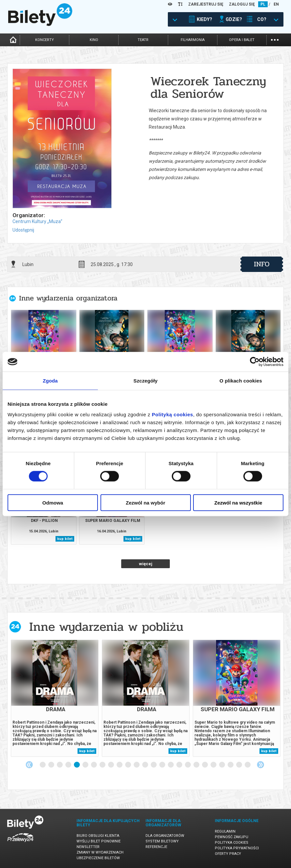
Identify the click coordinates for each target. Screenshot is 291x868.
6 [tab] (86, 765)
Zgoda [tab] (50, 381)
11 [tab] (128, 765)
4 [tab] (69, 765)
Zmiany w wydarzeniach (100, 852)
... (275, 39)
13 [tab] (145, 765)
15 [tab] (163, 765)
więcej (146, 564)
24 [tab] (239, 765)
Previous (29, 765)
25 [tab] (248, 765)
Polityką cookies (172, 414)
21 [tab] (214, 765)
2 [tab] (52, 765)
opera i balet (242, 40)
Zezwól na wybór (145, 502)
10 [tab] (120, 765)
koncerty (45, 40)
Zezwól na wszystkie (238, 502)
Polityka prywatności (237, 848)
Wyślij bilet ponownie (99, 841)
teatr (143, 40)
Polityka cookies (232, 843)
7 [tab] (94, 765)
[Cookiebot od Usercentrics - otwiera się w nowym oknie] (255, 362)
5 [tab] (77, 765)
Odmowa (53, 502)
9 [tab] (111, 765)
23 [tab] (231, 765)
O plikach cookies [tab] (241, 381)
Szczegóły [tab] (145, 381)
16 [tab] (171, 765)
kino (94, 40)
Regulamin (225, 831)
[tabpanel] (55, 698)
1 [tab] (43, 765)
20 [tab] (205, 765)
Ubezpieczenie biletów (98, 858)
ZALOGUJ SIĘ (242, 4)
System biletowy (162, 841)
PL (263, 4)
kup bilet (65, 539)
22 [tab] (222, 765)
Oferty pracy (228, 854)
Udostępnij (23, 230)
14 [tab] (154, 765)
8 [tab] (103, 765)
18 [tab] (188, 765)
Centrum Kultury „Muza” (37, 221)
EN (276, 4)
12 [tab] (137, 765)
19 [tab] (197, 765)
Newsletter (88, 847)
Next (260, 765)
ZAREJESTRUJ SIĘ (206, 4)
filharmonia (193, 40)
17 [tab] (180, 765)
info (262, 264)
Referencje (156, 847)
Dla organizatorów (165, 836)
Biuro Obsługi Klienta (98, 836)
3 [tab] (60, 765)
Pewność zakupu (232, 837)
